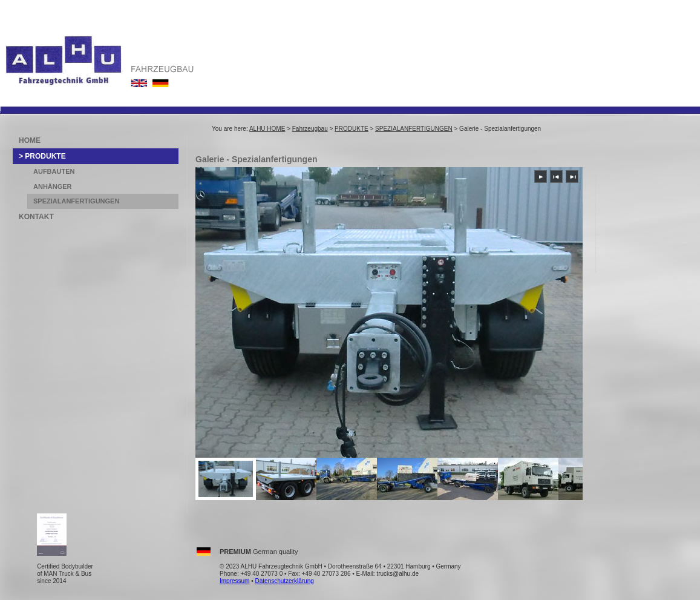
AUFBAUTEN (54, 171)
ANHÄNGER (53, 186)
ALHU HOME (267, 129)
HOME (30, 140)
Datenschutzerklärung (285, 581)
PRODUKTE (352, 129)
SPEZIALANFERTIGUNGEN (414, 129)
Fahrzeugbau (310, 129)
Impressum (234, 581)
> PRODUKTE (42, 156)
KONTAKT (36, 217)
